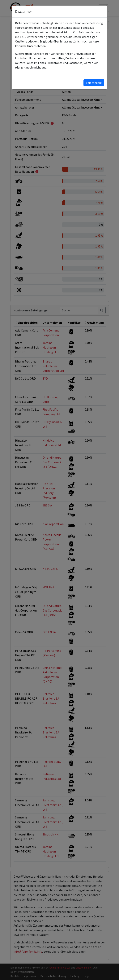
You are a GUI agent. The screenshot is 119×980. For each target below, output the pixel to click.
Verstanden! (94, 83)
